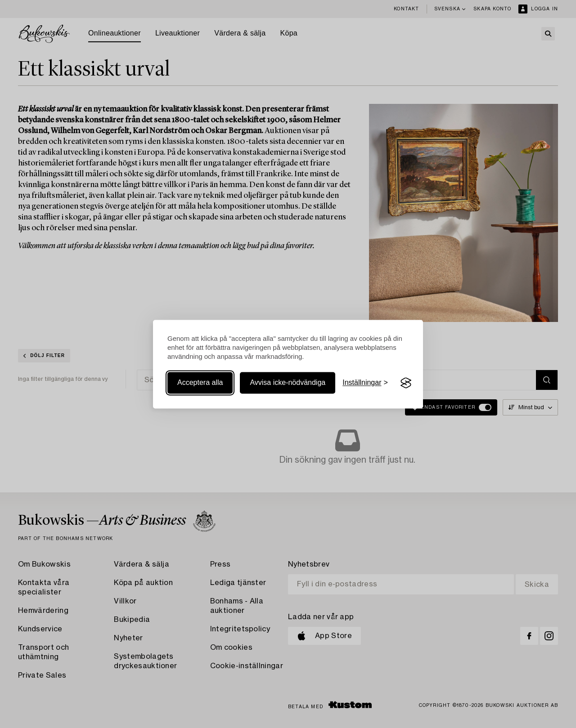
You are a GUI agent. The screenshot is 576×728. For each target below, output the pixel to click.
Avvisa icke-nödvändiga (288, 383)
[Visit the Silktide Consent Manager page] (406, 383)
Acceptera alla (200, 383)
